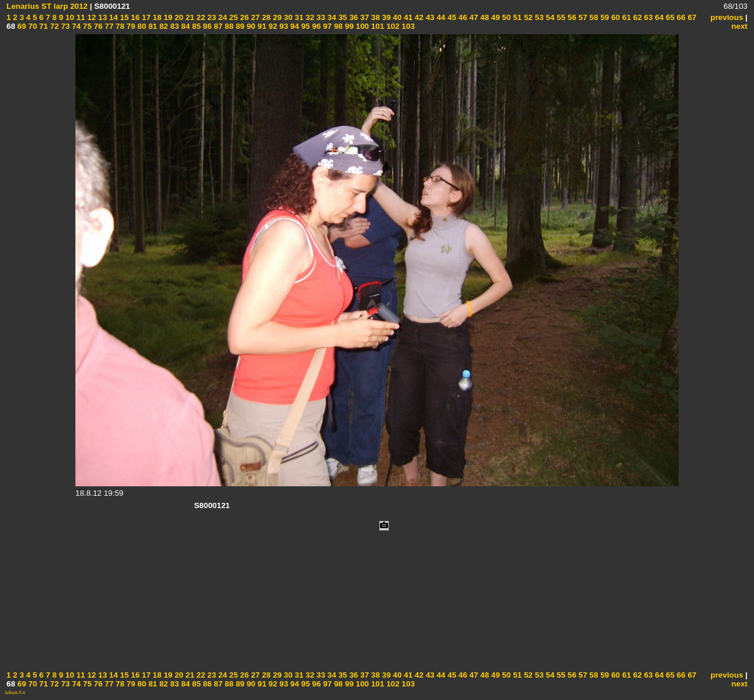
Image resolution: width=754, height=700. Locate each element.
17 (145, 17)
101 (376, 26)
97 (327, 26)
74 (75, 26)
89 (239, 26)
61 (626, 17)
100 (361, 26)
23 (211, 17)
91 (261, 26)
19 (167, 17)
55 (560, 17)
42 (418, 17)
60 (615, 17)
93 (283, 26)
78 (119, 26)
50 (506, 17)
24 (222, 17)
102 (392, 26)
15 (123, 17)
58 (593, 17)
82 (163, 26)
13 (102, 17)
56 (571, 17)
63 (648, 17)
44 (440, 17)
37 (364, 17)
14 (113, 17)
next (740, 26)
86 (206, 26)
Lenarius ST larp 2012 (47, 6)
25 (232, 17)
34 (331, 17)
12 (90, 17)
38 (374, 17)
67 (691, 17)
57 (582, 17)
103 (407, 26)
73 (65, 26)
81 (152, 26)
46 (462, 17)
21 (189, 17)
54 (549, 17)
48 (484, 17)
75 (86, 26)
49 (495, 17)
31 (298, 17)
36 (353, 17)
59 (603, 17)
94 (294, 26)
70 (32, 26)
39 (386, 17)
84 (185, 26)
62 (636, 17)
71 (43, 26)
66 (680, 17)
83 (173, 26)
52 (528, 17)
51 (516, 17)
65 (669, 17)
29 (277, 17)
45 (451, 17)
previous (727, 17)
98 (337, 26)
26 (244, 17)
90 (250, 26)
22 (200, 17)
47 (473, 17)
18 (156, 17)
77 (108, 26)
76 (97, 26)
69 (21, 26)
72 (53, 26)
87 (217, 26)
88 (228, 26)
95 (305, 26)
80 (141, 26)
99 (348, 26)
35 (342, 17)
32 (309, 17)
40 (396, 17)
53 (538, 17)
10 (69, 17)
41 (407, 17)
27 (254, 17)
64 (658, 17)
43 (429, 17)
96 (315, 26)
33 (320, 17)
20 (178, 17)
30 (287, 17)
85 (195, 26)
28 (265, 17)
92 (272, 26)
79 (130, 26)
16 (135, 17)
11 (80, 17)
